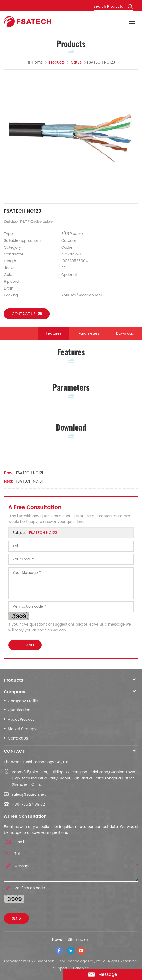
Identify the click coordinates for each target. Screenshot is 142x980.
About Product (21, 719)
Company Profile (23, 701)
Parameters (89, 334)
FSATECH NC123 (43, 533)
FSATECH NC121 (30, 473)
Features (54, 334)
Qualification (19, 710)
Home (35, 62)
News (57, 940)
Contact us (27, 314)
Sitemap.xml (79, 940)
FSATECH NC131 (29, 481)
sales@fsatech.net (29, 795)
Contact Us (18, 738)
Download (125, 334)
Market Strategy (22, 729)
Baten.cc (81, 968)
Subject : (35, 533)
